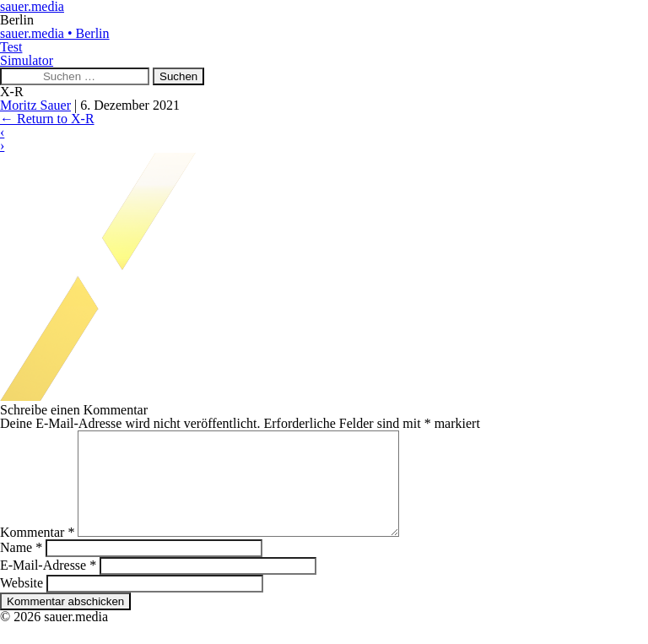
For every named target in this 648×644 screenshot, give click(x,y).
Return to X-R (47, 119)
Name (21, 568)
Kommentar (37, 552)
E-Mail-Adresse (48, 585)
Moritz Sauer (35, 105)
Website (22, 603)
